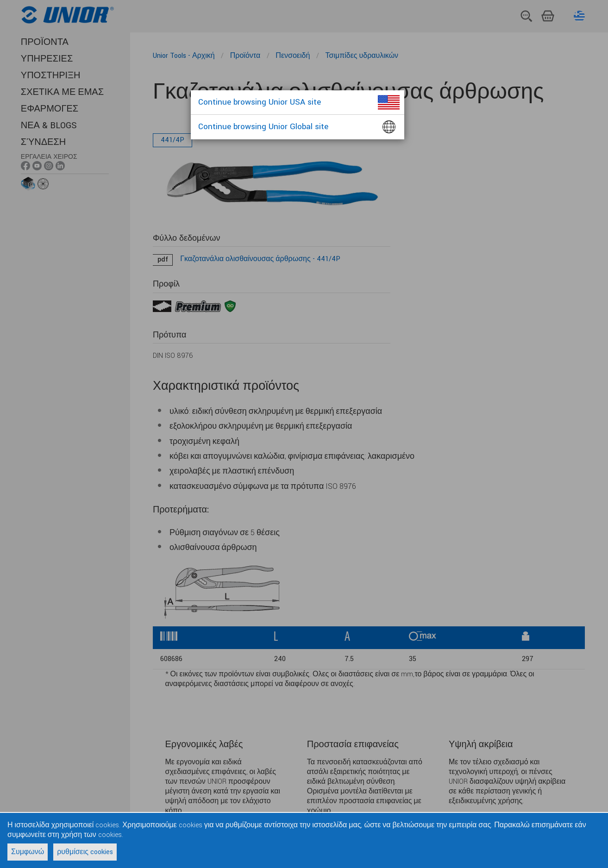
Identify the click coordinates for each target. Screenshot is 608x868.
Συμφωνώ (28, 852)
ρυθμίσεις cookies (85, 852)
